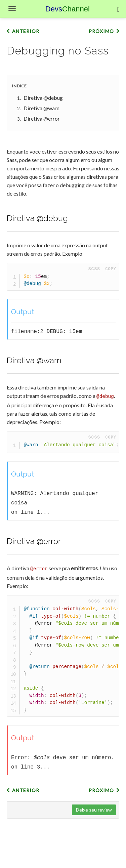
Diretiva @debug (43, 98)
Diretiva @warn (41, 108)
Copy (111, 269)
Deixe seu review (94, 809)
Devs (68, 9)
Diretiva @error (42, 118)
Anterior (26, 31)
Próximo (101, 31)
